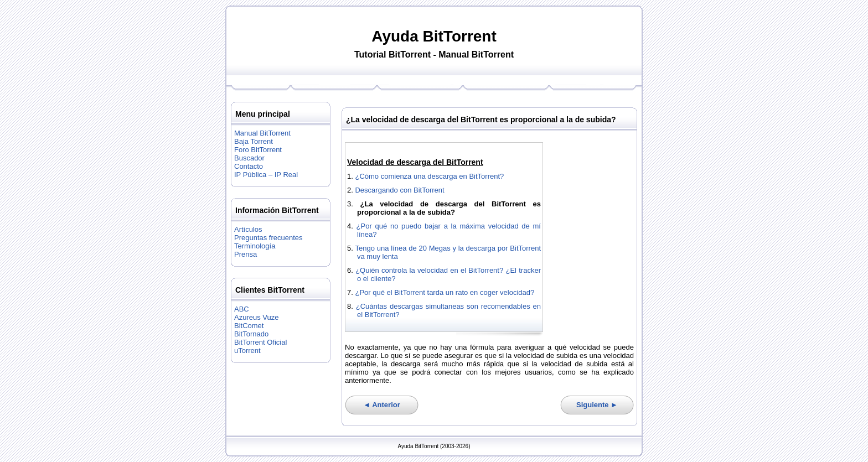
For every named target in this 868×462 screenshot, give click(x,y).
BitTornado (251, 334)
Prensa (246, 254)
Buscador (249, 158)
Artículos (248, 229)
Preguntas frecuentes (268, 238)
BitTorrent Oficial (260, 342)
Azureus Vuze (256, 317)
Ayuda (395, 36)
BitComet (249, 326)
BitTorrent (460, 36)
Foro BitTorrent (258, 150)
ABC (242, 309)
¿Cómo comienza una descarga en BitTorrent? (429, 176)
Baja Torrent (254, 141)
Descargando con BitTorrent (399, 190)
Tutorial (370, 54)
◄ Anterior (382, 405)
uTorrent (247, 351)
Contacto (249, 166)
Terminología (255, 246)
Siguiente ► (597, 405)
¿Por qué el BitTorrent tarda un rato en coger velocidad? (445, 292)
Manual (454, 54)
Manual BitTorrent (262, 133)
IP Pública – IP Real (266, 175)
